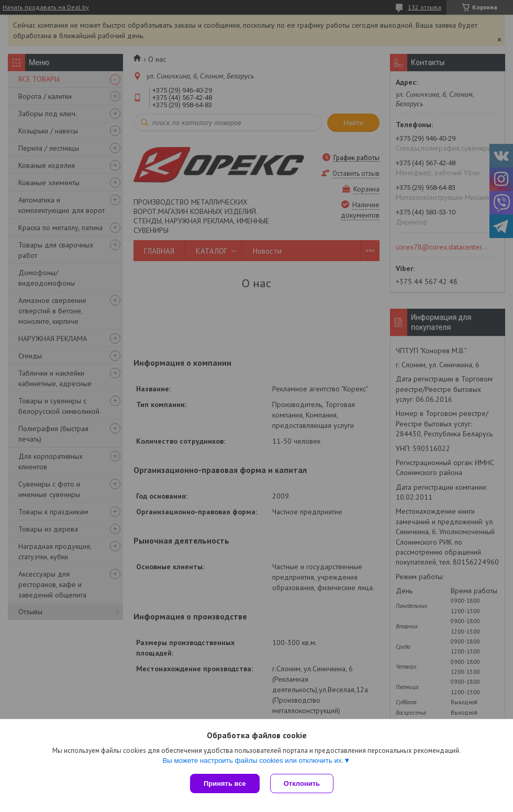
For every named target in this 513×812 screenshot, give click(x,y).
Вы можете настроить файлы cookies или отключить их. (253, 760)
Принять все (225, 783)
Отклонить (302, 783)
